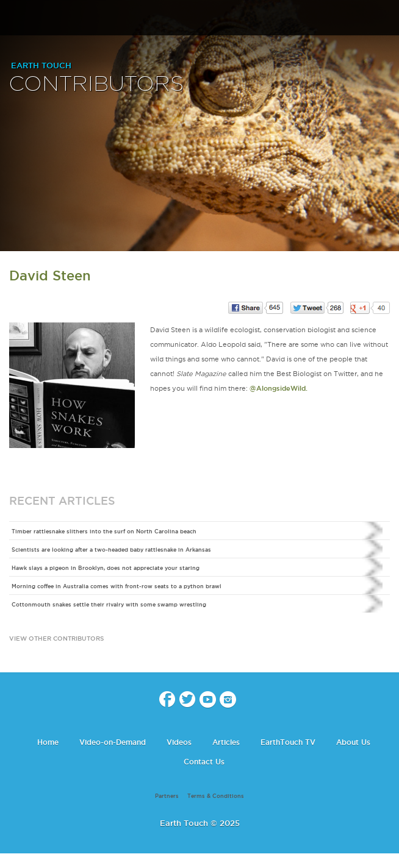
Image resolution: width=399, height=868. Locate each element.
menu (14, 18)
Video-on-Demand (113, 742)
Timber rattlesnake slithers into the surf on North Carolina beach (104, 532)
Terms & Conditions (216, 796)
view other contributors (56, 639)
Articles (226, 742)
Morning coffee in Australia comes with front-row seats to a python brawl (117, 586)
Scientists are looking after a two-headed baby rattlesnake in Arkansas (111, 550)
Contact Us (204, 762)
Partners (167, 796)
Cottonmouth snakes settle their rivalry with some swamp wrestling (109, 605)
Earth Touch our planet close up (199, 19)
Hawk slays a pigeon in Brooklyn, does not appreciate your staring (106, 568)
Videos (179, 742)
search (385, 19)
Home (48, 742)
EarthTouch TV (288, 742)
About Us (353, 742)
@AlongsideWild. (279, 388)
